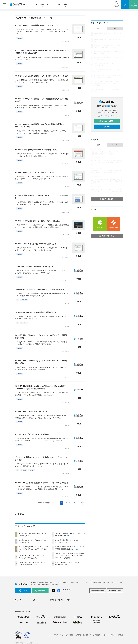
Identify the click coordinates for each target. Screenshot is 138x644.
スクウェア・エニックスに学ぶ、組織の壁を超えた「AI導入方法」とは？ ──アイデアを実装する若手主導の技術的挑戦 (107, 181)
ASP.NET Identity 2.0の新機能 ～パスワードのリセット (37, 25)
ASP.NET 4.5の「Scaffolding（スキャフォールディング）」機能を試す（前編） (41, 362)
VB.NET (24, 470)
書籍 (65, 4)
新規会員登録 (106, 121)
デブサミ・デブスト (54, 4)
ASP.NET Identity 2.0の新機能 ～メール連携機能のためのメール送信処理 (42, 100)
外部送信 (120, 635)
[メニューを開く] (4, 4)
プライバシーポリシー (109, 635)
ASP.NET (19, 38)
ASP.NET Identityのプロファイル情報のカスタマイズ (36, 173)
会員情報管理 (69, 635)
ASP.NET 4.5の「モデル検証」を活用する (31, 412)
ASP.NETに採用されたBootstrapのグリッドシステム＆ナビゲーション (42, 197)
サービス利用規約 (95, 635)
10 (81, 503)
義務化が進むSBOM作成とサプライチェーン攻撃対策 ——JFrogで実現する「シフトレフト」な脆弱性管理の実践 (106, 191)
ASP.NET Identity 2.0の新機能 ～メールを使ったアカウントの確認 (42, 76)
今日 (99, 28)
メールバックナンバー (107, 116)
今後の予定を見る (106, 236)
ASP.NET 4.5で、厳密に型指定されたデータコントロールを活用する (42, 483)
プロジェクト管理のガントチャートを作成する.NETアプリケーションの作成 (41, 459)
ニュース (34, 4)
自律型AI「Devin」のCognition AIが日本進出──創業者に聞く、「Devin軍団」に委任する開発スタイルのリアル (106, 162)
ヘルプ (50, 635)
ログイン (106, 127)
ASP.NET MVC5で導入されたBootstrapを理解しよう (36, 244)
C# (17, 300)
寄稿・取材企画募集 (98, 590)
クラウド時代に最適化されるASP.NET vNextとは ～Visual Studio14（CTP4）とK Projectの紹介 (42, 52)
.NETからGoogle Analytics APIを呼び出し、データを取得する (40, 289)
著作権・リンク (59, 635)
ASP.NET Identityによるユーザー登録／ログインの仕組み (38, 221)
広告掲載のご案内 (115, 590)
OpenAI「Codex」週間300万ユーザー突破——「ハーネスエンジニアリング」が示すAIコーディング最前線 (70, 556)
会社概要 (85, 635)
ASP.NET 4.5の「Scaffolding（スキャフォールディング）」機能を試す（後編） (41, 336)
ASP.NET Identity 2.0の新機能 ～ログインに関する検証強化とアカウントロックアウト (42, 126)
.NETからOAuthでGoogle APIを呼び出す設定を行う (36, 312)
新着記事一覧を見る (107, 199)
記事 (42, 4)
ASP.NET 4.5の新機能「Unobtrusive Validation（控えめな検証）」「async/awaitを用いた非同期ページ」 (42, 387)
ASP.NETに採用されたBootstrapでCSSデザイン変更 (36, 150)
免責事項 (78, 635)
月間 (115, 28)
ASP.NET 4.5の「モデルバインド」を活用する (33, 434)
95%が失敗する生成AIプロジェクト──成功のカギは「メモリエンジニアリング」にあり (33, 549)
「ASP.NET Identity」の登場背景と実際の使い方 (34, 267)
